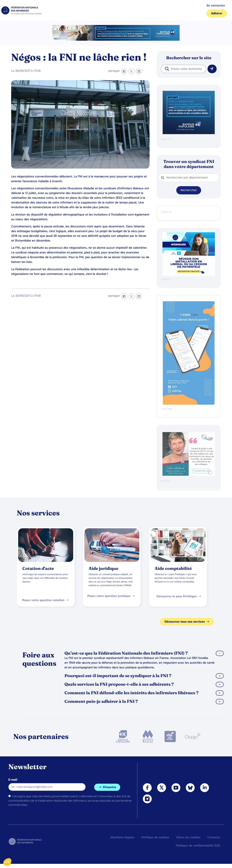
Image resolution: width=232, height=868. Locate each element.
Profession (101, 10)
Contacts (214, 837)
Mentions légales (122, 837)
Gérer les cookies (188, 837)
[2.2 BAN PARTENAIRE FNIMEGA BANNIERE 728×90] (116, 40)
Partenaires (151, 10)
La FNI (71, 10)
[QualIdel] (189, 475)
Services (85, 10)
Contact (168, 10)
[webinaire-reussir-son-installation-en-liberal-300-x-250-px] (189, 275)
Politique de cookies (155, 837)
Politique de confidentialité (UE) (198, 845)
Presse (134, 10)
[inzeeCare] (189, 404)
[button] (124, 71)
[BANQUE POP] (189, 133)
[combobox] (183, 69)
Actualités (119, 10)
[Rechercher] (212, 69)
